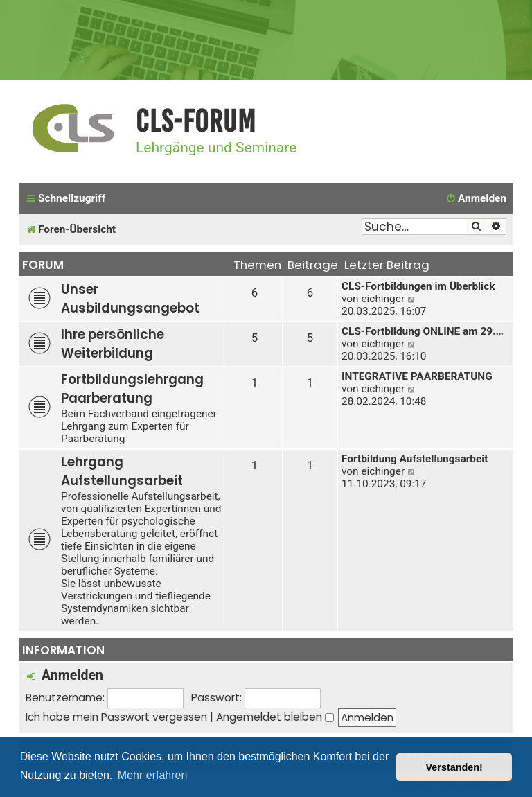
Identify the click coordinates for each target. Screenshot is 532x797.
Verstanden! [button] (454, 767)
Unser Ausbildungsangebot (130, 299)
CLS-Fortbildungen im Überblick (418, 286)
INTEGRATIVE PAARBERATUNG (417, 376)
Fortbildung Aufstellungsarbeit (415, 459)
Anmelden (72, 675)
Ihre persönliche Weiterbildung (113, 344)
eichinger (383, 299)
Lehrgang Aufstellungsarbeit (122, 471)
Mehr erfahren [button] (153, 775)
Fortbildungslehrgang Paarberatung (132, 389)
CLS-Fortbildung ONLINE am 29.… (423, 331)
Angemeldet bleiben (275, 717)
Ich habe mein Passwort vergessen (116, 717)
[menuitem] (476, 199)
